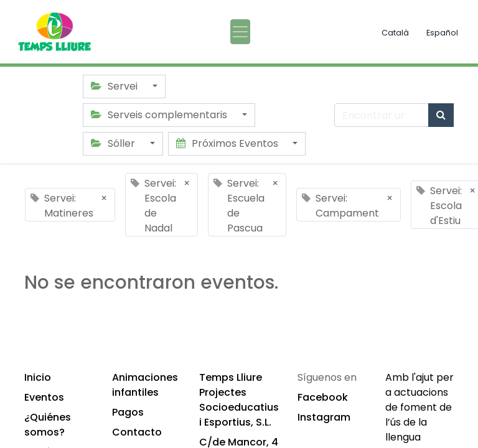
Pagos (128, 412)
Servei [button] (115, 86)
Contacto (137, 432)
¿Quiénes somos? (48, 425)
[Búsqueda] (441, 115)
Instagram (324, 417)
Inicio (38, 377)
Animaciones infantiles (145, 385)
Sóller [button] (114, 143)
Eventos (44, 397)
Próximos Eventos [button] (228, 143)
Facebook (323, 397)
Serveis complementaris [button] (160, 115)
